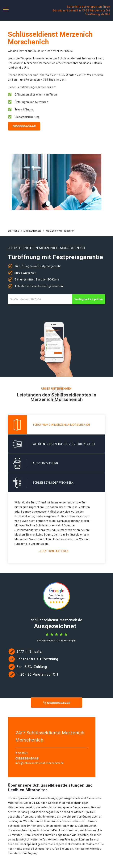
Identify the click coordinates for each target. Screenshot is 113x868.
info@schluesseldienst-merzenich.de (40, 763)
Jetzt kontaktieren (54, 551)
